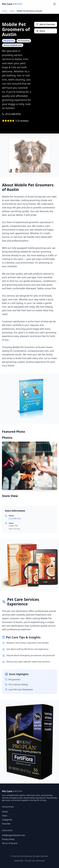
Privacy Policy (8, 839)
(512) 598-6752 (11, 114)
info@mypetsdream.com (14, 835)
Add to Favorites (46, 24)
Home (4, 11)
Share (41, 31)
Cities (12, 11)
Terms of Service (10, 843)
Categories (7, 820)
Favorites (6, 824)
